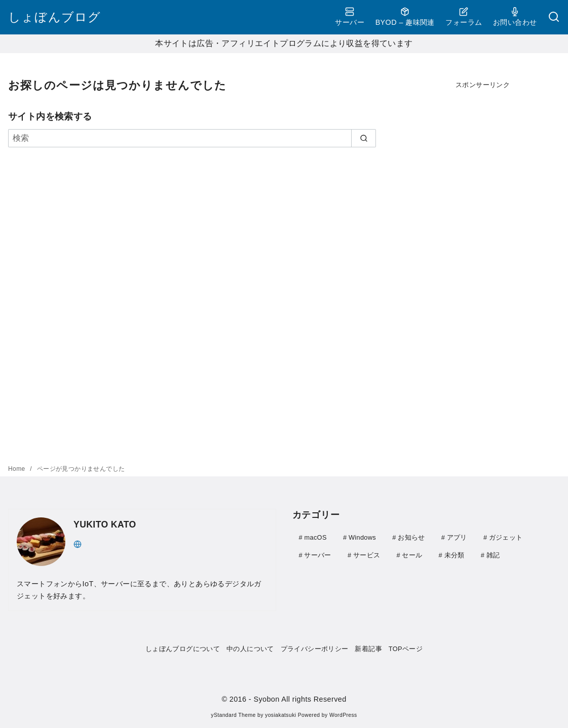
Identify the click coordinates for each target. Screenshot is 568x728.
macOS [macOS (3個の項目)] (315, 537)
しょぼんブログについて (183, 649)
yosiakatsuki (280, 715)
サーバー (350, 16)
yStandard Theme (233, 715)
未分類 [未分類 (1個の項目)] (455, 555)
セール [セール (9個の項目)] (412, 555)
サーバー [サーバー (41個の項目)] (317, 555)
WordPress (343, 715)
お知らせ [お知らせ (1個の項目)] (411, 537)
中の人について (250, 649)
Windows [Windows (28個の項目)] (362, 537)
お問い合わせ (515, 16)
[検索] (554, 17)
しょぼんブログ (54, 17)
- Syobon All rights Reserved (298, 699)
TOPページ (406, 649)
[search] (364, 138)
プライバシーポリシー (315, 649)
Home (17, 469)
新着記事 (368, 649)
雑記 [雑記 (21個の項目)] (493, 555)
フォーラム (464, 16)
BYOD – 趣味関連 (405, 16)
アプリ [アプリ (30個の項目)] (457, 537)
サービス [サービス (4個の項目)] (367, 555)
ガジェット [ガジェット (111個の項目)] (506, 537)
